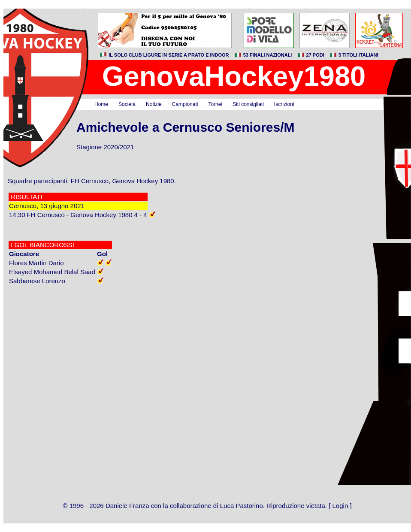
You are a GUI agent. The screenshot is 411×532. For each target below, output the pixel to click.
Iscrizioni (284, 104)
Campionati (185, 104)
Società (127, 104)
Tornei (215, 104)
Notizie (154, 104)
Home (101, 104)
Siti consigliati (248, 104)
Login (340, 506)
